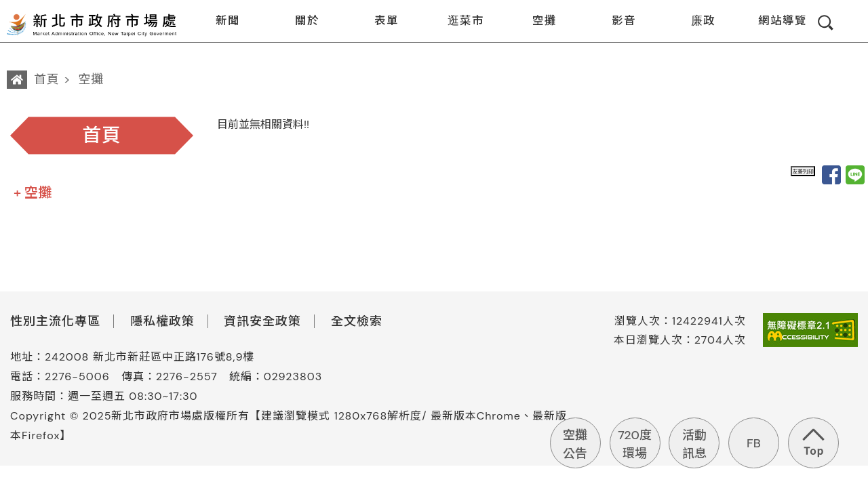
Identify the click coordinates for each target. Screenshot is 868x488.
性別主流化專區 (55, 321)
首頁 (47, 79)
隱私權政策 (162, 321)
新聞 (219, 22)
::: (188, 9)
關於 (299, 22)
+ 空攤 (33, 192)
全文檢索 (357, 321)
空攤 (536, 22)
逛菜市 (457, 22)
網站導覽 (774, 22)
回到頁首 (813, 443)
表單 (378, 22)
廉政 (695, 22)
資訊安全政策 (262, 321)
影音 (615, 22)
